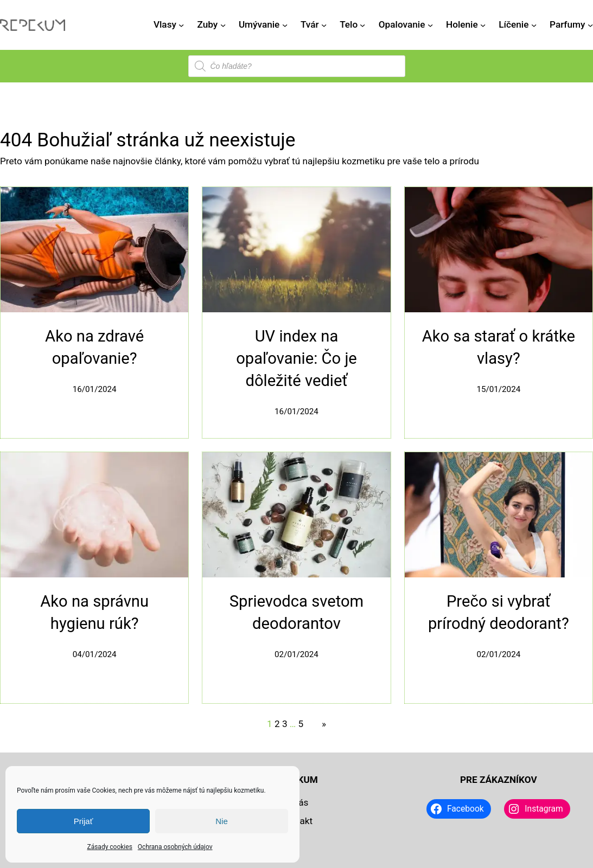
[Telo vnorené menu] (362, 25)
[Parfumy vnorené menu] (590, 25)
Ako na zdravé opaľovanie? (94, 347)
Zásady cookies (109, 847)
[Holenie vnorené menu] (483, 25)
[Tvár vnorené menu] (324, 25)
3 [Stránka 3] (285, 724)
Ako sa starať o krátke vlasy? (499, 347)
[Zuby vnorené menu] (223, 25)
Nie (222, 821)
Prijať (84, 821)
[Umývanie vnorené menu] (285, 25)
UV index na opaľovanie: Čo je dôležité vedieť (296, 358)
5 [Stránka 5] (301, 724)
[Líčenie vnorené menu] (534, 25)
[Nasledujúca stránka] (321, 724)
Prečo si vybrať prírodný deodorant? (499, 612)
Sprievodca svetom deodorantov (296, 612)
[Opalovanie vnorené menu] (430, 25)
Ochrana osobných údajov (175, 847)
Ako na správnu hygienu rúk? (94, 612)
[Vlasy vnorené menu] (181, 25)
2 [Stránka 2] (277, 724)
